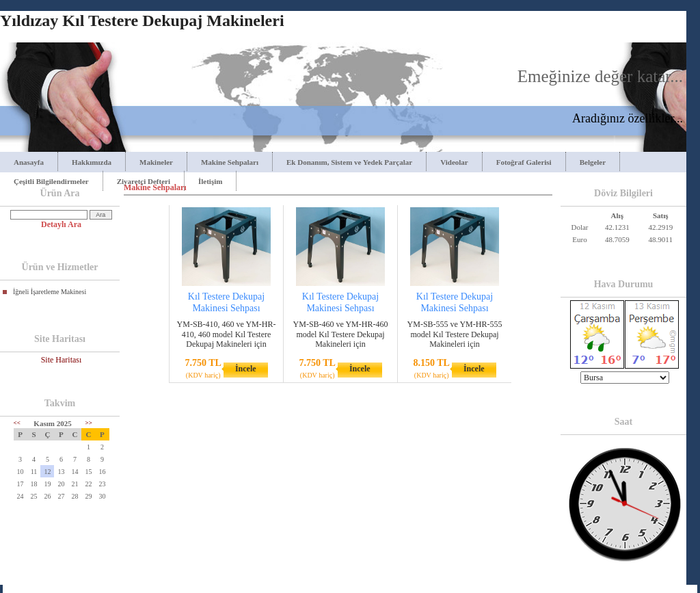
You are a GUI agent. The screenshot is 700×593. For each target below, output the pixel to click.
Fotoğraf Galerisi (524, 162)
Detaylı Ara (61, 224)
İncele (246, 369)
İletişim (210, 181)
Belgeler (593, 162)
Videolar (454, 162)
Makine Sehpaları (230, 162)
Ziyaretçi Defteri (144, 181)
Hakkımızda (92, 162)
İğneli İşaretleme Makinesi (50, 292)
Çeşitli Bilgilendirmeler (51, 181)
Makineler (156, 162)
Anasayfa (29, 162)
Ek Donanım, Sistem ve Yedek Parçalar (349, 162)
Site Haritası (62, 360)
